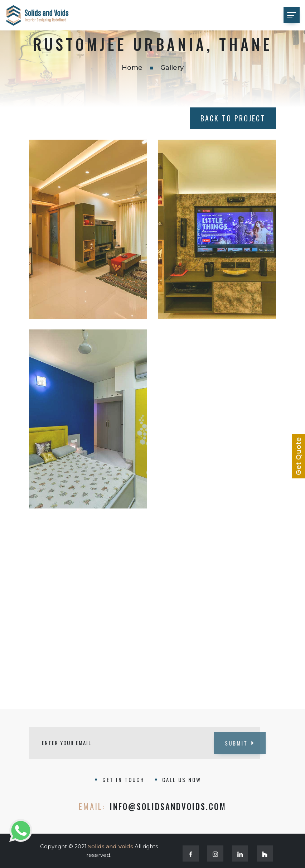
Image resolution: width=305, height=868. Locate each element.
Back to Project (233, 118)
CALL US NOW (182, 780)
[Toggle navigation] (292, 15)
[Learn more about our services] (299, 456)
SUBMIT (227, 743)
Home (132, 68)
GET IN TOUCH (124, 780)
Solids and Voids (111, 846)
